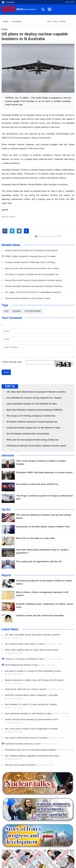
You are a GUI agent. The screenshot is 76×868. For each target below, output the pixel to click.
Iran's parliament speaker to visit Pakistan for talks (32, 404)
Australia (17, 311)
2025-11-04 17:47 (15, 638)
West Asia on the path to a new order (36, 538)
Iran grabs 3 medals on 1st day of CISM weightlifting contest (33, 671)
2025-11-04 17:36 (54, 644)
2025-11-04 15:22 (15, 708)
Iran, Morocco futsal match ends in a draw (24, 644)
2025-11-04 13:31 (50, 744)
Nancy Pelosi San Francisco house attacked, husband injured (33, 280)
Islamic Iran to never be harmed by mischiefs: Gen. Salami (32, 268)
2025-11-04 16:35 (48, 665)
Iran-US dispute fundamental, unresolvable (28, 434)
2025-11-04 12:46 (46, 765)
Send (6, 372)
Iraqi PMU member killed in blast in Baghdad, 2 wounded (31, 695)
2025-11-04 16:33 (15, 683)
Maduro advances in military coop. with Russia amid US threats (34, 680)
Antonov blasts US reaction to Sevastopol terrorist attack (31, 250)
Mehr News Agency (20, 10)
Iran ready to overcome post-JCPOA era (37, 484)
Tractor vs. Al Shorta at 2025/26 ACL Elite (24, 659)
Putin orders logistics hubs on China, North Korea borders (32, 650)
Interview (8, 455)
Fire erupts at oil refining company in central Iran (31, 416)
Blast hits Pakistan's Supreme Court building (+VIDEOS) (34, 410)
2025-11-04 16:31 (57, 689)
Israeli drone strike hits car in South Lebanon (26, 689)
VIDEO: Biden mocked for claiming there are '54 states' (30, 256)
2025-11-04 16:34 (15, 674)
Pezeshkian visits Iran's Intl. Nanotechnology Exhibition (30, 750)
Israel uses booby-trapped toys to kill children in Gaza (33, 428)
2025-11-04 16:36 (54, 659)
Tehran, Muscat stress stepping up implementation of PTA (32, 719)
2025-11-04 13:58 (15, 723)
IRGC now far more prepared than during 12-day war (33, 440)
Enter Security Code (12, 362)
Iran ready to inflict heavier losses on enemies (26, 738)
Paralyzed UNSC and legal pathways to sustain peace (44, 472)
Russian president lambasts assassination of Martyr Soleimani (34, 286)
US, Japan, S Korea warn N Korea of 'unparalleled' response (33, 292)
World (6, 21)
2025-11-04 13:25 (66, 750)
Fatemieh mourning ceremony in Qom (23, 744)
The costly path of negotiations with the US (39, 561)
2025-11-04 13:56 (15, 732)
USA (6, 311)
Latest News (10, 629)
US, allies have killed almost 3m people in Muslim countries (36, 392)
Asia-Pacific (17, 21)
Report (6, 575)
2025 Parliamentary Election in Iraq (21, 665)
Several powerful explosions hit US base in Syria (27, 298)
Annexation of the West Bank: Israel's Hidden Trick (43, 527)
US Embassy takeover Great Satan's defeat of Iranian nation (36, 446)
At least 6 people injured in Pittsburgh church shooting (30, 262)
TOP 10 (10, 386)
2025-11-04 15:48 (15, 698)
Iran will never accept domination (20, 765)
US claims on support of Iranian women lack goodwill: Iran (32, 274)
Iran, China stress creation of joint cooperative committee (31, 729)
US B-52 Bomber (33, 311)
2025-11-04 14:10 (62, 714)
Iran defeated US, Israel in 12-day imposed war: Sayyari (34, 398)
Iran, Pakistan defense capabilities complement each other (32, 756)
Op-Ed (6, 509)
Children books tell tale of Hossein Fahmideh (40, 615)
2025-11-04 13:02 (15, 759)
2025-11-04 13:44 (58, 738)
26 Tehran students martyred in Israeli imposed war (32, 422)
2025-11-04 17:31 (15, 653)
